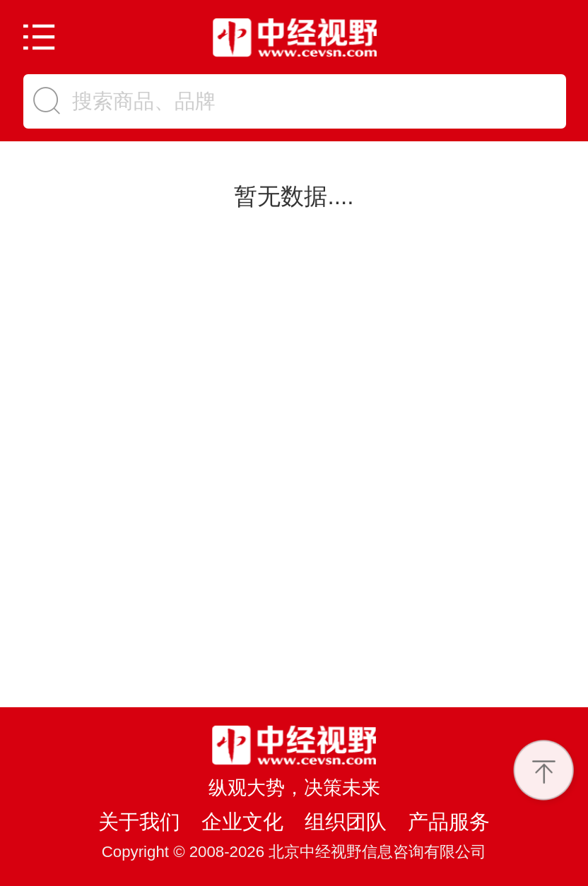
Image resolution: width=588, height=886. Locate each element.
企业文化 (242, 822)
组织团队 (346, 822)
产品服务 (449, 822)
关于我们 (139, 822)
